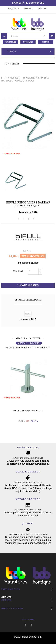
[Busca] (28, 36)
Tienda (12, 51)
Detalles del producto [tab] (28, 300)
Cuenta (6, 597)
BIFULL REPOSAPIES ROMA (28, 410)
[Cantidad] (33, 271)
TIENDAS (42, 9)
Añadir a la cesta (28, 285)
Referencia (25, 319)
